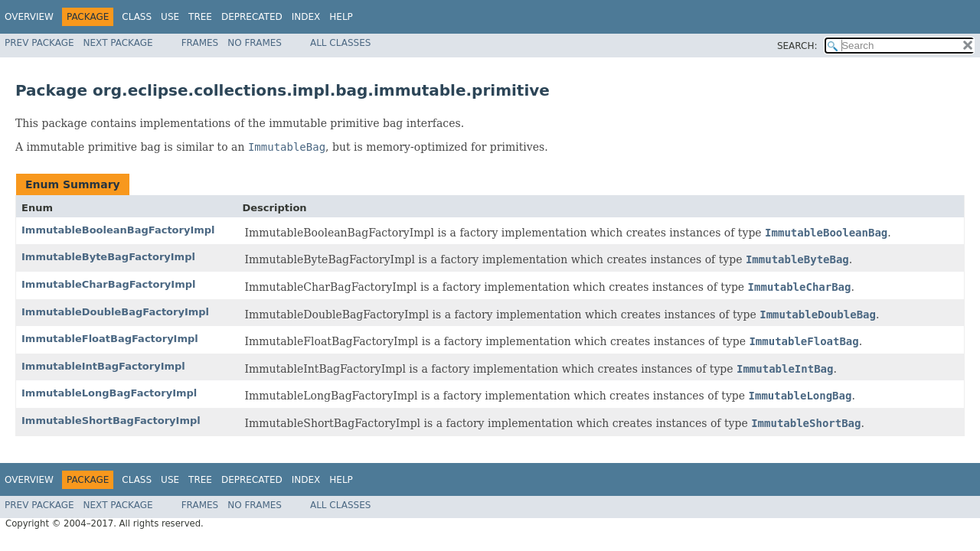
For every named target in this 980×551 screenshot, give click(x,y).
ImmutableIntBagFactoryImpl (103, 366)
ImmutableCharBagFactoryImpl (109, 284)
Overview (29, 17)
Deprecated (252, 17)
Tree (200, 17)
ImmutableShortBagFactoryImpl (111, 421)
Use (170, 17)
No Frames (255, 43)
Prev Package (39, 43)
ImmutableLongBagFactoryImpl (109, 393)
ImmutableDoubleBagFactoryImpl (115, 312)
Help (341, 17)
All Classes (340, 43)
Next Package (118, 43)
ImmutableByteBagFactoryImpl (108, 257)
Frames (200, 43)
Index (306, 17)
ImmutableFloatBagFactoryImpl (110, 339)
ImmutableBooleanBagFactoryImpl (118, 230)
